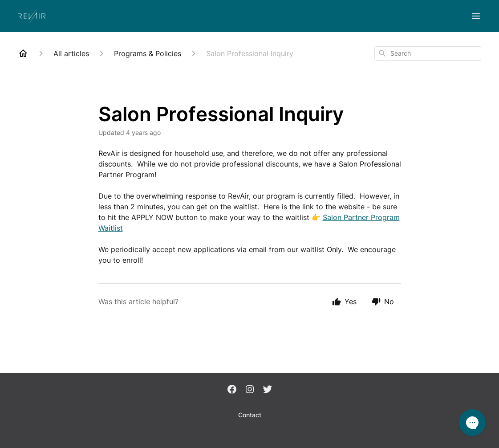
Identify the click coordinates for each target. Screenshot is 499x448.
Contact (250, 415)
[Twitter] (268, 390)
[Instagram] (250, 390)
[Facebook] (232, 390)
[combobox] (428, 53)
